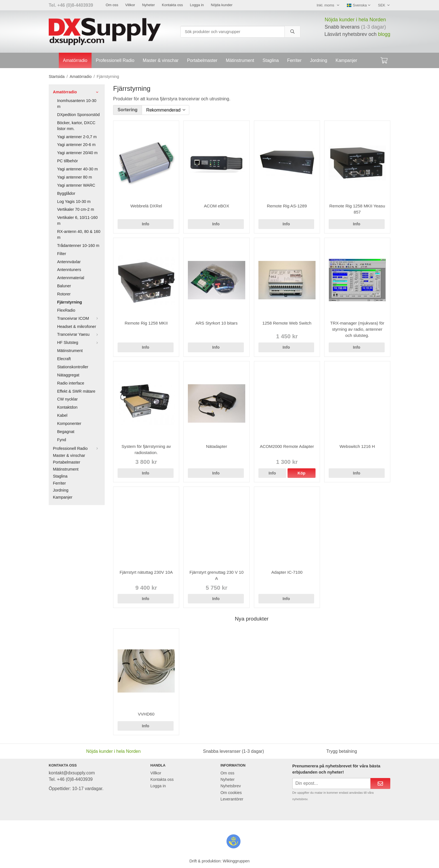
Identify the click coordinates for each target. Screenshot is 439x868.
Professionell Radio (115, 60)
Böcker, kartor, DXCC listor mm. (76, 126)
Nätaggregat (68, 375)
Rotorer (64, 294)
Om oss (112, 5)
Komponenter (69, 423)
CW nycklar (67, 399)
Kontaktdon (67, 407)
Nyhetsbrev (231, 786)
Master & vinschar (161, 60)
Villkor (130, 5)
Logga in (197, 5)
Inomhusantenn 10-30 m (77, 104)
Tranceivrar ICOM (79, 318)
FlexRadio (66, 310)
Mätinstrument (240, 60)
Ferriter (295, 60)
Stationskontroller (73, 367)
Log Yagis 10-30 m (74, 202)
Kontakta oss (172, 5)
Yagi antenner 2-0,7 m (77, 137)
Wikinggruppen (236, 861)
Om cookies (231, 793)
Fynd (62, 440)
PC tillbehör (67, 161)
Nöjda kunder (222, 5)
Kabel (62, 415)
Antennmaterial (71, 278)
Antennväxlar (69, 262)
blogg (384, 34)
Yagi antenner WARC (76, 185)
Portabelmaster (202, 60)
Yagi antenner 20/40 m (77, 153)
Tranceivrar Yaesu (79, 334)
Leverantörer (232, 799)
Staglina (271, 60)
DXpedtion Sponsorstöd (78, 115)
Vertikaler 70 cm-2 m (76, 209)
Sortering (128, 110)
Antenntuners (69, 270)
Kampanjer (346, 60)
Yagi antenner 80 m (75, 177)
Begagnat (66, 432)
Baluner (64, 286)
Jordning (318, 60)
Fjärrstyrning (70, 302)
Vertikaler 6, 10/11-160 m (77, 220)
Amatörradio (75, 60)
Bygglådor (66, 193)
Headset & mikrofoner (77, 327)
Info (146, 224)
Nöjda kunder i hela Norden (355, 20)
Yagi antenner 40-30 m (77, 169)
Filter (62, 254)
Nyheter (148, 5)
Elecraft (64, 359)
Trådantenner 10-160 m (78, 246)
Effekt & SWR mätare (76, 391)
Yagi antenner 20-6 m (76, 145)
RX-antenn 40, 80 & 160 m (79, 234)
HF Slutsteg (79, 342)
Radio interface (71, 383)
